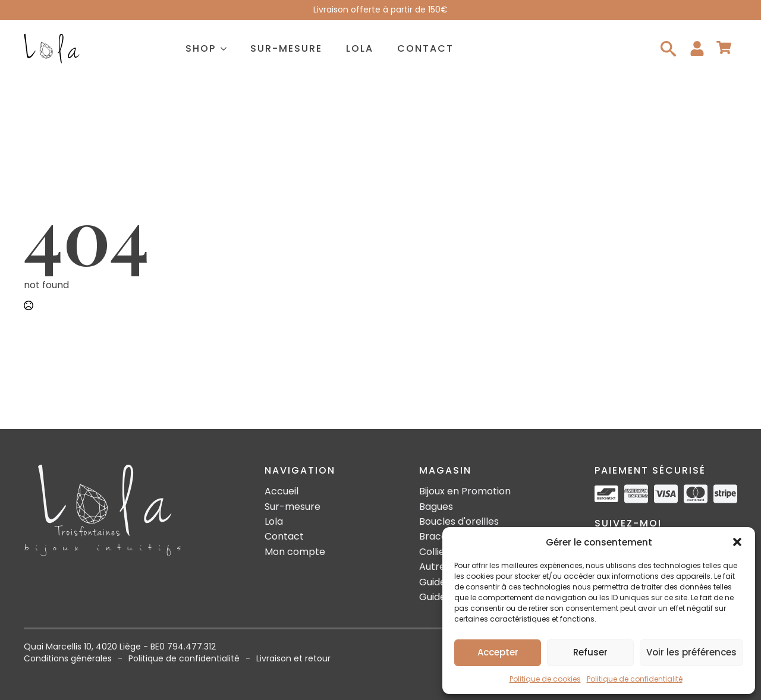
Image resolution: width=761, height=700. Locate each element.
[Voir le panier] (724, 48)
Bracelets (442, 537)
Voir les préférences (691, 652)
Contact (425, 48)
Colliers (436, 552)
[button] (737, 542)
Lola (360, 48)
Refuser (590, 652)
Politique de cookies (545, 679)
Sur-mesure (286, 48)
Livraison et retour (293, 659)
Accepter (498, 652)
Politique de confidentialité (635, 679)
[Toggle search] (668, 49)
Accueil (282, 491)
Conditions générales (68, 659)
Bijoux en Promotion (465, 491)
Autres (435, 567)
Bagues (436, 507)
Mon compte (295, 552)
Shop (201, 48)
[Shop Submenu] (227, 49)
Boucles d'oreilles (459, 522)
